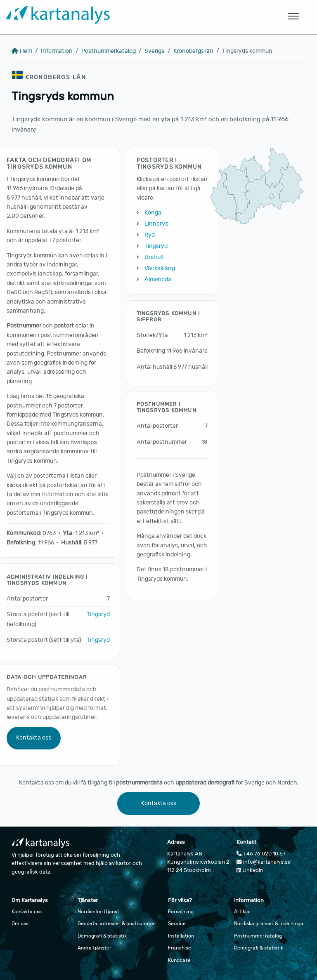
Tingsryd (98, 614)
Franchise (180, 948)
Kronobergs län (193, 51)
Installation (181, 936)
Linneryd (156, 224)
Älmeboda (158, 279)
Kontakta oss (34, 738)
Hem (22, 51)
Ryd (150, 235)
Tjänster (88, 900)
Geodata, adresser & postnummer (117, 923)
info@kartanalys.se (264, 862)
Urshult (154, 257)
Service (177, 923)
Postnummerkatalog (109, 51)
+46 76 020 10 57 (261, 854)
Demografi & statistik (102, 936)
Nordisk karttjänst (98, 912)
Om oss (20, 923)
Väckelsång (160, 268)
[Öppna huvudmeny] (294, 16)
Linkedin (250, 870)
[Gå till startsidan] (118, 16)
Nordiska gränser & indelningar (270, 923)
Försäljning (181, 912)
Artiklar (243, 912)
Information (57, 51)
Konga (153, 213)
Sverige (155, 51)
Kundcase (179, 960)
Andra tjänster (95, 948)
